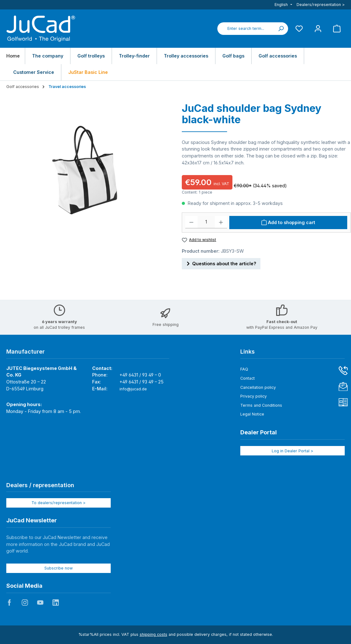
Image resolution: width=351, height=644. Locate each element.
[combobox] (246, 29)
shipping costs (153, 634)
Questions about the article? (221, 263)
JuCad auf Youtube (40, 603)
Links (248, 352)
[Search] (281, 29)
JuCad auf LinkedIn (56, 603)
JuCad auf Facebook (9, 603)
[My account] (318, 28)
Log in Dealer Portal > (292, 451)
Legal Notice (252, 414)
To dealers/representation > (58, 503)
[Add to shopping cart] (288, 223)
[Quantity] (206, 222)
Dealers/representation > (321, 5)
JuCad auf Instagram (25, 603)
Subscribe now (58, 568)
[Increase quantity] (221, 222)
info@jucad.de (133, 389)
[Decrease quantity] (191, 222)
